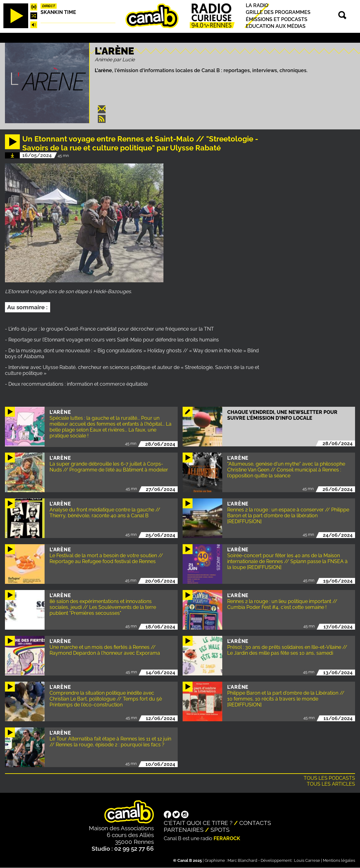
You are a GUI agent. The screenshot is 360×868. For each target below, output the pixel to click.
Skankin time (58, 12)
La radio (257, 5)
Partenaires (184, 830)
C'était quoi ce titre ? (198, 823)
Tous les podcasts (329, 778)
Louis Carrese (307, 860)
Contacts (255, 823)
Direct (49, 6)
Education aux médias (276, 26)
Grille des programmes (278, 13)
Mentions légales (339, 860)
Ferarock (227, 838)
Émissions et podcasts (277, 19)
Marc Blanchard (242, 860)
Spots (220, 830)
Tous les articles (331, 784)
